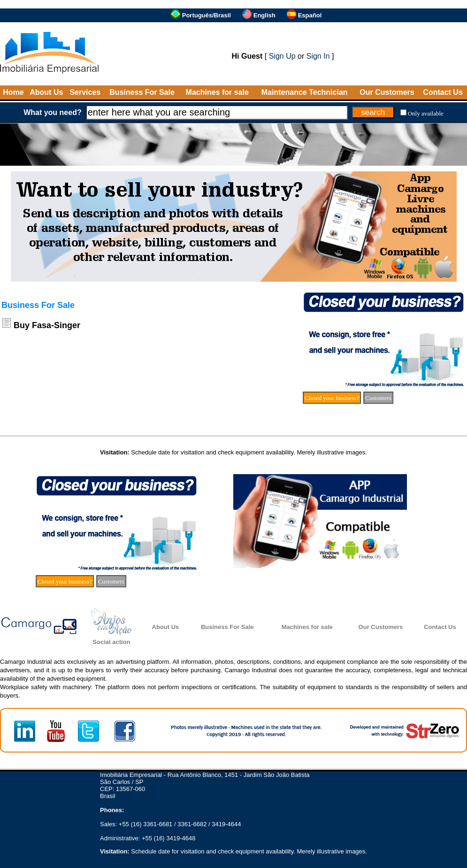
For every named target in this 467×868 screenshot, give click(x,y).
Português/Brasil (207, 15)
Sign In (318, 56)
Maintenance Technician (305, 92)
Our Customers (387, 92)
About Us (46, 92)
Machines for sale (217, 92)
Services (85, 92)
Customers (378, 398)
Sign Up (282, 56)
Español (310, 15)
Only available (426, 113)
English (264, 15)
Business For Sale (142, 92)
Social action (111, 642)
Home (13, 92)
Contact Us (443, 92)
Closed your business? (332, 398)
